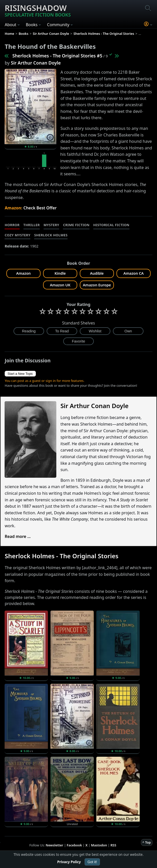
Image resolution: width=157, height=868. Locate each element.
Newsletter (54, 845)
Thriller (32, 225)
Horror (12, 225)
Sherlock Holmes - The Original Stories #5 (57, 56)
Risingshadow (38, 10)
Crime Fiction (76, 225)
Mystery (51, 225)
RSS (113, 845)
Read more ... (18, 536)
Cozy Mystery (17, 235)
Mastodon (99, 845)
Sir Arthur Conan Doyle (36, 63)
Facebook (74, 845)
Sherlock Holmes (51, 235)
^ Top (147, 842)
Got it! (92, 862)
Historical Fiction (111, 225)
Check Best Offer (40, 208)
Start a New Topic (20, 374)
